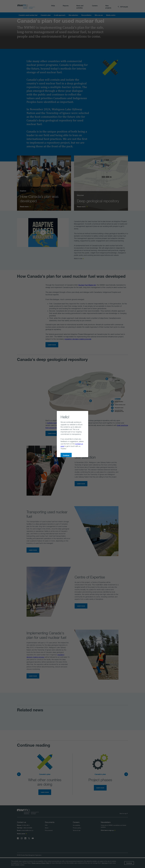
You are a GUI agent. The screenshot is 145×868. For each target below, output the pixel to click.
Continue (59, 446)
